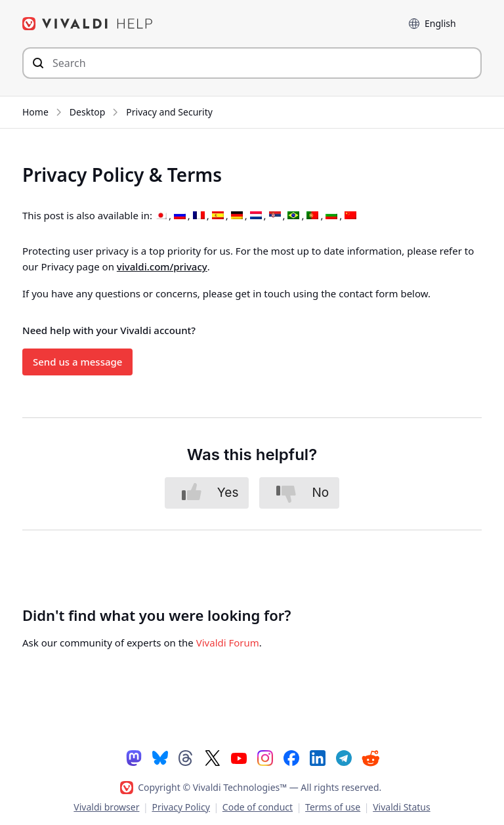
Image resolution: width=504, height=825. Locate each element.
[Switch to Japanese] (161, 216)
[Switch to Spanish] (218, 216)
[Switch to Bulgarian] (331, 216)
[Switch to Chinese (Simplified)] (350, 216)
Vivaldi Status (401, 807)
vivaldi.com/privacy (162, 266)
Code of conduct (258, 807)
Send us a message (77, 362)
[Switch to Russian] (180, 216)
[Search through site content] (252, 63)
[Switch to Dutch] (256, 216)
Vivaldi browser (106, 807)
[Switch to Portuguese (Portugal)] (312, 216)
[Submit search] (38, 63)
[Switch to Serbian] (275, 216)
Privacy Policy (180, 807)
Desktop (87, 112)
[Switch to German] (237, 216)
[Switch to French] (199, 216)
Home (35, 112)
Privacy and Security (169, 112)
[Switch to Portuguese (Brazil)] (293, 216)
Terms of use (333, 807)
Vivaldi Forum (228, 643)
